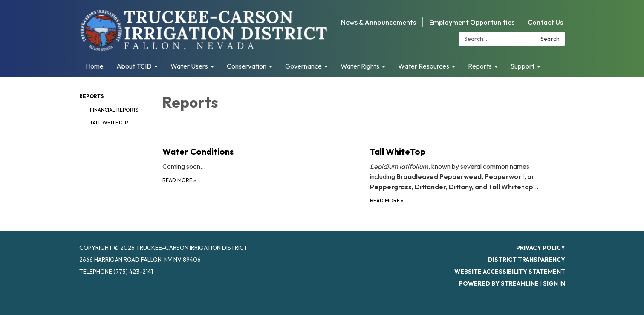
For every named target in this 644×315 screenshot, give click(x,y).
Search (550, 39)
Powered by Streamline (499, 283)
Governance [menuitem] (303, 66)
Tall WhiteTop (109, 123)
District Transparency (527, 260)
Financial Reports (114, 110)
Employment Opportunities (472, 22)
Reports (91, 96)
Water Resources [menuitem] (424, 66)
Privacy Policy (541, 248)
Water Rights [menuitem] (360, 66)
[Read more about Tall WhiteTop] (468, 166)
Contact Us (545, 22)
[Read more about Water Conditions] (260, 166)
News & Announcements (378, 22)
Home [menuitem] (95, 66)
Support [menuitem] (523, 66)
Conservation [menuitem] (247, 66)
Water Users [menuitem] (189, 66)
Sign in (554, 283)
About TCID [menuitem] (134, 66)
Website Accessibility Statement (510, 272)
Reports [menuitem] (480, 66)
